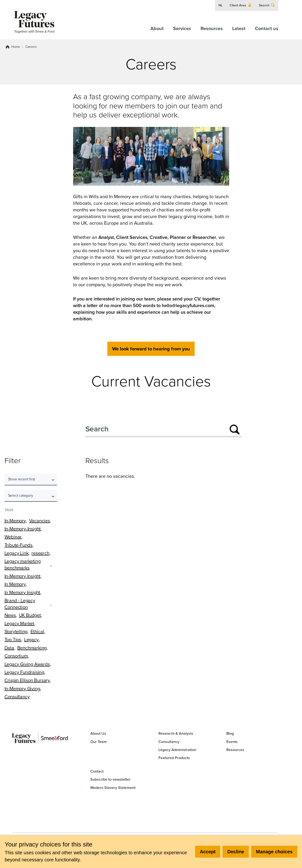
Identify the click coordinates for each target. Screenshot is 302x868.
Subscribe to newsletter (110, 779)
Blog (230, 733)
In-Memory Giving (22, 689)
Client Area (241, 5)
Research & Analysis (176, 733)
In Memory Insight (22, 592)
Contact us (267, 28)
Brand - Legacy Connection (20, 604)
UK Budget (30, 615)
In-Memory (15, 521)
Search (267, 5)
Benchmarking (32, 648)
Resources (212, 28)
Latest (239, 28)
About (157, 28)
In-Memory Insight (23, 576)
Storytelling (16, 631)
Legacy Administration (177, 750)
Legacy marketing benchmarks (23, 564)
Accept (208, 852)
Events (232, 742)
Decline (236, 852)
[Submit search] (235, 430)
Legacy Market (19, 623)
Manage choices (274, 852)
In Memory (15, 584)
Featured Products (174, 758)
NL (221, 5)
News (10, 615)
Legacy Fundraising (24, 672)
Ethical (37, 631)
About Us (98, 733)
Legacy (31, 640)
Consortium (16, 656)
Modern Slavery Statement (113, 788)
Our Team (98, 742)
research (40, 553)
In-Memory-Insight (23, 529)
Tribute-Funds (18, 545)
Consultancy (17, 697)
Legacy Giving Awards (27, 664)
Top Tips (13, 640)
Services (182, 28)
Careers (31, 47)
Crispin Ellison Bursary (27, 680)
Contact (97, 771)
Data (9, 648)
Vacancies (39, 521)
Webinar (13, 537)
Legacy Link (17, 553)
